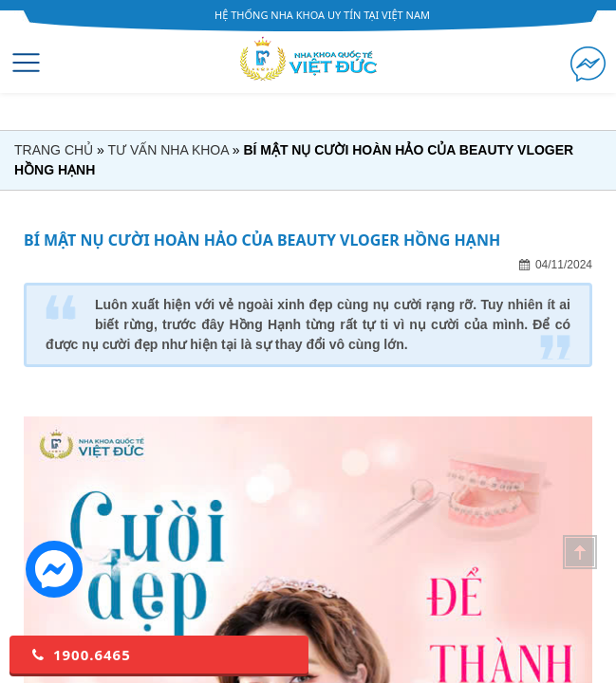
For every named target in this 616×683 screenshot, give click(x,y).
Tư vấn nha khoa (168, 150)
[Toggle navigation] (26, 63)
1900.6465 (80, 655)
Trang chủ (54, 150)
